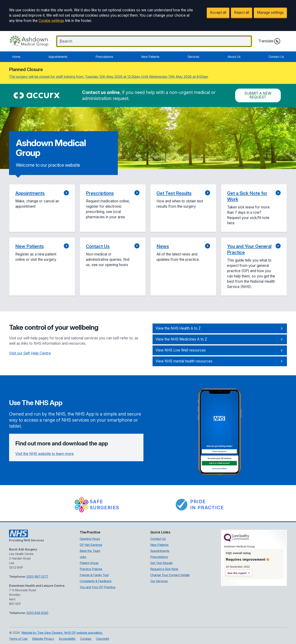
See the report (237, 573)
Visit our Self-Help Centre (30, 353)
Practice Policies (91, 569)
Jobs (83, 557)
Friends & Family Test (94, 575)
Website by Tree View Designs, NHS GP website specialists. (62, 633)
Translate (269, 41)
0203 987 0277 (37, 577)
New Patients (150, 57)
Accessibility (67, 639)
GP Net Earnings (91, 545)
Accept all (218, 13)
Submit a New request (258, 95)
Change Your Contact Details (170, 575)
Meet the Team (90, 551)
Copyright (103, 639)
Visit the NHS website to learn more (44, 454)
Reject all (242, 13)
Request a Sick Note (164, 569)
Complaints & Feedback (96, 581)
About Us (234, 57)
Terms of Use (18, 639)
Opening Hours (90, 539)
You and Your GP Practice (98, 587)
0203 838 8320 (37, 613)
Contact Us (276, 57)
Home (16, 57)
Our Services (159, 581)
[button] (42, 208)
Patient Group (89, 563)
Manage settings (270, 13)
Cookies (86, 639)
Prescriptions (104, 57)
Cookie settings (51, 21)
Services (193, 57)
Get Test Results (161, 563)
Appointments (58, 57)
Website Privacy (43, 639)
